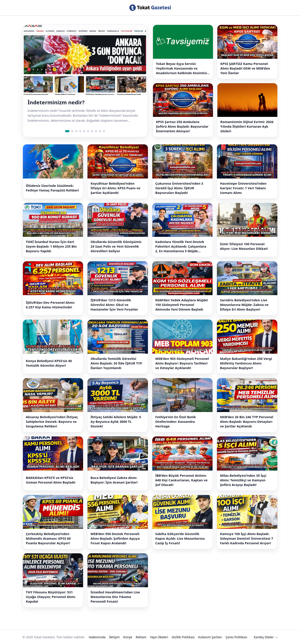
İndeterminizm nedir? (56, 102)
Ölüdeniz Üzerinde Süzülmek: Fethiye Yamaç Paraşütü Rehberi (53, 188)
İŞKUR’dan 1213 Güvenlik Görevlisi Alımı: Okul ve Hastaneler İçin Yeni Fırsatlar (114, 305)
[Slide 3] (76, 131)
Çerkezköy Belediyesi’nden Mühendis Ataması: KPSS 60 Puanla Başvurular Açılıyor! (48, 538)
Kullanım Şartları (210, 637)
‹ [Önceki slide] (31, 58)
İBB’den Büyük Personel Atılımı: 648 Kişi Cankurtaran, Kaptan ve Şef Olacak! (182, 480)
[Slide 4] (80, 131)
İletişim (114, 637)
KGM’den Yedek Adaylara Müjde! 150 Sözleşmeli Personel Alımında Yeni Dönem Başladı (182, 305)
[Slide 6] (88, 131)
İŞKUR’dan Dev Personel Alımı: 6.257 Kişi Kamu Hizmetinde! (50, 305)
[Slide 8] (96, 131)
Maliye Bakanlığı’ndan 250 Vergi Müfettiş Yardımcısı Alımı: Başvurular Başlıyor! (246, 363)
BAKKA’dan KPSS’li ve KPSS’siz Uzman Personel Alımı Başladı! (51, 480)
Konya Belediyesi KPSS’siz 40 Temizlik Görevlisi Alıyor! (49, 363)
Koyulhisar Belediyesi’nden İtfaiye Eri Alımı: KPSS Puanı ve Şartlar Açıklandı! (115, 188)
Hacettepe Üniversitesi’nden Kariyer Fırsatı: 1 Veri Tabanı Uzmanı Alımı (243, 188)
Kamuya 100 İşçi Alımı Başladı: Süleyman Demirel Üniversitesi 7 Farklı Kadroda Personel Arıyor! (247, 538)
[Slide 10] (104, 131)
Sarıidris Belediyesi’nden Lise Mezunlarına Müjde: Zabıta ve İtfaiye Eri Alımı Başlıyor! (244, 305)
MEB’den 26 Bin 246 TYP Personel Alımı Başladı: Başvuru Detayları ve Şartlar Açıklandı (247, 421)
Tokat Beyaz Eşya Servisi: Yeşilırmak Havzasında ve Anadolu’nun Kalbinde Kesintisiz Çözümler (182, 68)
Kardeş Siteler (264, 637)
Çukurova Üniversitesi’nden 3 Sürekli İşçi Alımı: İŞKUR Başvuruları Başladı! (179, 188)
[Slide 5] (84, 131)
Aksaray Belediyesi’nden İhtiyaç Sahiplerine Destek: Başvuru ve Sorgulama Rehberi (52, 421)
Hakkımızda (97, 637)
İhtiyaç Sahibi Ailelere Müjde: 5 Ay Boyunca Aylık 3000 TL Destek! (116, 421)
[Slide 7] (92, 131)
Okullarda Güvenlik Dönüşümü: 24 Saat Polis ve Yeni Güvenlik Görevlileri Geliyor (116, 246)
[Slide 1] (67, 131)
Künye (128, 637)
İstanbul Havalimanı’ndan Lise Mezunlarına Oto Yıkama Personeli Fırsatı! (115, 597)
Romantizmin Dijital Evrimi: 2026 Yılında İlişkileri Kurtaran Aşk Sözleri (247, 126)
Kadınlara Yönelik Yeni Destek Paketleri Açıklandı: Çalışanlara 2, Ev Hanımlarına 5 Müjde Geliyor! (181, 246)
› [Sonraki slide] (139, 58)
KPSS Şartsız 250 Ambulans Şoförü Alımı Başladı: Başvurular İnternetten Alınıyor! (182, 126)
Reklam (141, 637)
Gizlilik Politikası (183, 637)
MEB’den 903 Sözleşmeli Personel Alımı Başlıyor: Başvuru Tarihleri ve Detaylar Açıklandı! (182, 363)
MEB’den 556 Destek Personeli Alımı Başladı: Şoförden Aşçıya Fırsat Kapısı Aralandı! (115, 538)
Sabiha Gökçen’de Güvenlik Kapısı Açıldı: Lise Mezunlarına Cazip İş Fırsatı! (180, 538)
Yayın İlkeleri (159, 637)
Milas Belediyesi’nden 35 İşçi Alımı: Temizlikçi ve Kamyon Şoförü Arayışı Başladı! (243, 480)
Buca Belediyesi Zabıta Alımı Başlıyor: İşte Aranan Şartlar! (114, 480)
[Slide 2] (72, 131)
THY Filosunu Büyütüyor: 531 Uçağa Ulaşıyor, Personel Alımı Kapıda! (51, 597)
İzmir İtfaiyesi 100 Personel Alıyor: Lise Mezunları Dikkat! (244, 246)
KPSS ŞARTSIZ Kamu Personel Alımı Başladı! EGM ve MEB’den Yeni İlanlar (245, 68)
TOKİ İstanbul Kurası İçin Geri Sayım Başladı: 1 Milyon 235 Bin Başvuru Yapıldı (51, 246)
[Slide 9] (100, 131)
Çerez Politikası (236, 637)
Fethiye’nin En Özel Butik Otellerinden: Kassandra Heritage (176, 421)
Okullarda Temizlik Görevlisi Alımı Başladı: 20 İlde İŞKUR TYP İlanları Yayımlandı (116, 363)
